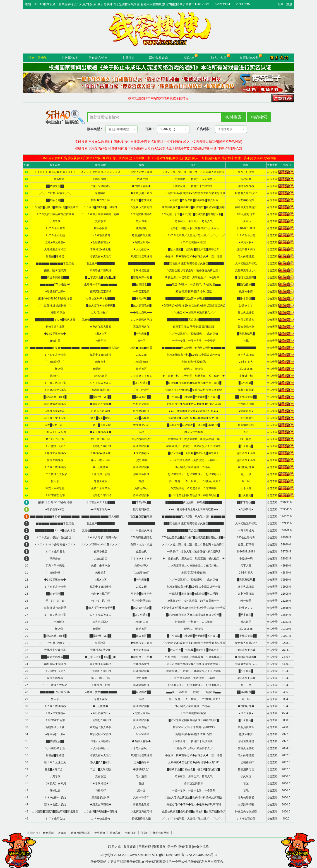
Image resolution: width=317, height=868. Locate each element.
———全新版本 (55, 179)
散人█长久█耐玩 (100, 418)
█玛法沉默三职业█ (55, 397)
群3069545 (246, 369)
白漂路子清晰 (246, 404)
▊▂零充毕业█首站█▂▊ (100, 277)
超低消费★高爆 (246, 249)
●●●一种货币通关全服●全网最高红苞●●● (194, 411)
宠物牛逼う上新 (55, 327)
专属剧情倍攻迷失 (141, 256)
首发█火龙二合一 (55, 425)
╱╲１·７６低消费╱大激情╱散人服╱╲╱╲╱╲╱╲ (195, 235)
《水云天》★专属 (55, 432)
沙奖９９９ (246, 306)
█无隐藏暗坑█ (246, 334)
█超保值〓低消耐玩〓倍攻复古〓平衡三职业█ (194, 383)
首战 (246, 341)
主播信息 (128, 58)
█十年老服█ (141, 334)
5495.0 (286, 692)
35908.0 (286, 587)
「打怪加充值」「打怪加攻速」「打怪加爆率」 (194, 474)
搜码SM (189, 58)
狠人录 (55, 481)
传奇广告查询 (38, 58)
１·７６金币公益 (55, 235)
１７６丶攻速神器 (55, 467)
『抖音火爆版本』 (101, 186)
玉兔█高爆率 (141, 418)
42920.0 (286, 566)
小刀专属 (55, 221)
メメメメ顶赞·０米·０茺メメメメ (100, 172)
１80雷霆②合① (55, 495)
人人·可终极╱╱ (100, 313)
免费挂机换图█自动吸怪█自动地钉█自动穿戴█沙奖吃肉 (196, 207)
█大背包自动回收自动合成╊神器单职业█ (194, 495)
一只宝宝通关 (141, 292)
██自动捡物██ (246, 284)
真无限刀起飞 (141, 327)
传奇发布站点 (98, 58)
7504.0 (286, 650)
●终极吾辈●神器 (55, 411)
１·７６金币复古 (55, 228)
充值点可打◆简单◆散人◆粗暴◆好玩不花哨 (194, 404)
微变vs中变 (246, 292)
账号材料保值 (141, 411)
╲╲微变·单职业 (55, 313)
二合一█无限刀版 (101, 425)
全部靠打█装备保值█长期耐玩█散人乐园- (194, 594)
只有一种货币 (141, 390)
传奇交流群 (201, 847)
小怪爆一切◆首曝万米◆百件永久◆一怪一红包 (194, 256)
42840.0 (286, 573)
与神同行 (101, 341)
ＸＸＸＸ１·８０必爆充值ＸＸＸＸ (55, 172)
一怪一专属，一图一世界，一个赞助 (194, 341)
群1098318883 (246, 228)
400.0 (286, 819)
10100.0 (286, 629)
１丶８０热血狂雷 (55, 383)
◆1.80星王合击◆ (55, 334)
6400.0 (286, 664)
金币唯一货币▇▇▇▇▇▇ (101, 284)
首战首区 (246, 179)
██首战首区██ (141, 397)
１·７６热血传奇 (100, 235)
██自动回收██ (141, 284)
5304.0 (286, 699)
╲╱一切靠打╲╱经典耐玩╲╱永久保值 (194, 334)
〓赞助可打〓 (246, 467)
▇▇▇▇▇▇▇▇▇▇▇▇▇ (141, 263)
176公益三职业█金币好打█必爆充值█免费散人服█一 (194, 214)
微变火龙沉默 (246, 355)
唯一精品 (246, 439)
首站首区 (141, 369)
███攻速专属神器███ (55, 277)
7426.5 (286, 657)
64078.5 (286, 537)
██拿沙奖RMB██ (100, 397)
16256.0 (286, 601)
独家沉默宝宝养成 (101, 292)
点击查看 (272, 172)
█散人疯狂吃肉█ (141, 306)
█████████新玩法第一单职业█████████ (194, 299)
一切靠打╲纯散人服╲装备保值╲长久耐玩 (194, 228)
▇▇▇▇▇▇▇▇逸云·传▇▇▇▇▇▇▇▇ (56, 348)
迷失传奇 (100, 833)
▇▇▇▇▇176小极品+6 (55, 284)
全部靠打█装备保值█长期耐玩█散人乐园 (194, 200)
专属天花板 (101, 481)
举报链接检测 (249, 58)
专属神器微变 (141, 270)
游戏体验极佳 (141, 474)
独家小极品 (101, 228)
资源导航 (159, 847)
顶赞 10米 (141, 460)
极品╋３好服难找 (101, 355)
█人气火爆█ (246, 383)
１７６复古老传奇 (55, 355)
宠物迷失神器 (246, 186)
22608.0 (286, 594)
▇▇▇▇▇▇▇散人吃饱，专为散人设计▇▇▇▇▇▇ (195, 348)
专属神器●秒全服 (100, 249)
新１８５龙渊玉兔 (55, 418)
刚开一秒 (246, 474)
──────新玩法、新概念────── (194, 369)
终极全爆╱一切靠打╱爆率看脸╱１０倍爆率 (194, 446)
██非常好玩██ (141, 299)
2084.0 (286, 748)
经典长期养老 (246, 390)
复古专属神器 (55, 460)
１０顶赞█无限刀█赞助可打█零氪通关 (55, 207)
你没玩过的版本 (194, 432)
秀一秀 (172, 847)
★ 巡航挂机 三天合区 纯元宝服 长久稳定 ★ (194, 376)
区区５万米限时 (101, 411)
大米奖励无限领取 (246, 263)
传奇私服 (48, 833)
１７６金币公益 (246, 235)
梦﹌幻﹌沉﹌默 (55, 439)
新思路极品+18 (101, 390)
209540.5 (286, 509)
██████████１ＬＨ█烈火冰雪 (55, 320)
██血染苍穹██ (55, 200)
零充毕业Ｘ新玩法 (101, 270)
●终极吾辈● (246, 411)
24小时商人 (246, 362)
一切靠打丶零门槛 (101, 446)
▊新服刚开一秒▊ (141, 277)
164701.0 (286, 530)
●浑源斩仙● (246, 509)
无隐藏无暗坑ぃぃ (246, 270)
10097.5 (286, 636)
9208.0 (286, 643)
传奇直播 (185, 847)
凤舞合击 (55, 376)
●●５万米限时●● (100, 509)
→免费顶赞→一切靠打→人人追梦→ (194, 179)
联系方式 (115, 847)
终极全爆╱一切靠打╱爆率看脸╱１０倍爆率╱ (194, 277)
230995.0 (286, 502)
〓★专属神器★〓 (101, 432)
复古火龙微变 (246, 313)
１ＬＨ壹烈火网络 (141, 320)
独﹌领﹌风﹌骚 (101, 439)
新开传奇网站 (161, 833)
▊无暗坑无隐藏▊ (246, 277)
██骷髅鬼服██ (55, 186)
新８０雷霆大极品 (55, 404)
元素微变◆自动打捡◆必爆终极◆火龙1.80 (194, 418)
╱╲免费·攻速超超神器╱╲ (55, 306)
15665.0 (286, 608)
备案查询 (130, 847)
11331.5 (286, 622)
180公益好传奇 (246, 214)
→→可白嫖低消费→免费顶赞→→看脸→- (194, 460)
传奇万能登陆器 (80, 833)
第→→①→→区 (101, 460)
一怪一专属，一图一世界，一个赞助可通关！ (194, 481)
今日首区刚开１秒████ (101, 299)
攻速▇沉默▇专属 (141, 348)
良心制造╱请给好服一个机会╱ (194, 467)
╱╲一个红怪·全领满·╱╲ (55, 193)
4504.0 (286, 713)
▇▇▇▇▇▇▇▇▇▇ (246, 348)
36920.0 (286, 580)
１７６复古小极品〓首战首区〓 (55, 214)
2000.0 (286, 776)
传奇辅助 (131, 833)
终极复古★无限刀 (101, 256)
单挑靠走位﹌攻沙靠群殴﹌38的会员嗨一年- (194, 601)
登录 (281, 4)
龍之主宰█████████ (101, 263)
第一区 (141, 341)
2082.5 (286, 755)
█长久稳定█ (246, 446)
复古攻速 (101, 221)
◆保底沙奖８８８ (141, 193)
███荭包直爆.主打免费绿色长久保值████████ (194, 263)
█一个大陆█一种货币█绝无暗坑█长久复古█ (194, 397)
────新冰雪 (55, 369)
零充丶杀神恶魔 (55, 488)
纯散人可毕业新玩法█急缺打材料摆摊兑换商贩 (194, 390)
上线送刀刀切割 (101, 474)
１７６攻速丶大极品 (55, 474)
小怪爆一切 (246, 376)
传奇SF (196, 862)
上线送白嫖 (141, 179)
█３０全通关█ (141, 383)
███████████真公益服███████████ (194, 320)
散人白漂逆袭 (246, 256)
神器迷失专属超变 (246, 207)
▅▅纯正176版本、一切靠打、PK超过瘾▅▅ (194, 284)
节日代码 (145, 847)
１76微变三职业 (55, 446)
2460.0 (286, 727)
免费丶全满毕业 (101, 488)
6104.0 (286, 671)
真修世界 (55, 341)
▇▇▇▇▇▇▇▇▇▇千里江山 (55, 263)
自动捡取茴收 (141, 446)
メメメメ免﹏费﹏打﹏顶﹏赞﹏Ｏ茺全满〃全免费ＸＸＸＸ (197, 172)
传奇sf (144, 833)
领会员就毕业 (246, 327)
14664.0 (286, 615)
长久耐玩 (246, 221)
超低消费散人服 (141, 235)
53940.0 (286, 545)
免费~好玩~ (141, 488)
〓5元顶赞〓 (100, 467)
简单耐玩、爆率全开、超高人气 (194, 221)
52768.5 (286, 552)
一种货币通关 (246, 320)
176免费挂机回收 (141, 214)
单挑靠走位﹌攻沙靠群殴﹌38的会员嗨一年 (194, 439)
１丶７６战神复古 (101, 383)
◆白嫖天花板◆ (141, 186)
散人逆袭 (141, 221)
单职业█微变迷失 (141, 200)
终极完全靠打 (141, 404)
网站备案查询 (158, 58)
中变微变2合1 (141, 425)
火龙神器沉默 (246, 200)
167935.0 (286, 523)
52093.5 (286, 559)
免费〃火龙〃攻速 (141, 172)
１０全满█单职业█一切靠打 (100, 207)
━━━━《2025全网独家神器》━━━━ (194, 242)
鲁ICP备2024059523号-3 (199, 855)
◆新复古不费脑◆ (101, 404)
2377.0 (286, 734)
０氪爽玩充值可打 (141, 207)
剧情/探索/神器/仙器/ (194, 362)
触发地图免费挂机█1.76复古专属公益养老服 (194, 355)
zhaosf (62, 833)
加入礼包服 (219, 58)
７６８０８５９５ (141, 376)
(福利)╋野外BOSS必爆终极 (55, 299)
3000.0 (286, 720)
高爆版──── (101, 369)
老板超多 (101, 362)
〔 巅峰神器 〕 (55, 362)
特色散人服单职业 (246, 193)
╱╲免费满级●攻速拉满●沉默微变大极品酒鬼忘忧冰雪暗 (196, 193)
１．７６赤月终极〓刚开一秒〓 (101, 214)
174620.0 (286, 516)
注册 (289, 4)
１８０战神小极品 (55, 390)
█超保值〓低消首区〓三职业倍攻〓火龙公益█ (194, 615)
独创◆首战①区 (101, 200)
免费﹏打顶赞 (246, 172)
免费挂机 (141, 228)
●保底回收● (246, 242)
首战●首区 (100, 334)
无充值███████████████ (101, 320)
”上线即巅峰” (141, 362)
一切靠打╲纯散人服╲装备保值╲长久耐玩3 (194, 552)
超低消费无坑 (246, 425)
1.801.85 (141, 355)
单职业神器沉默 (141, 439)
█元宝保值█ (246, 615)
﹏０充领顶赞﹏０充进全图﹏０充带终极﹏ (194, 488)
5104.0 (286, 706)
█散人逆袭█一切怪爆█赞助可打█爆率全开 (194, 249)
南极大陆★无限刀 (55, 270)
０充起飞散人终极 (101, 327)
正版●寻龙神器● (55, 242)
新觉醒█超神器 (55, 256)
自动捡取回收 (141, 467)
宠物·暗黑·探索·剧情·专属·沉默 (194, 292)
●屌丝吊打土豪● (55, 292)
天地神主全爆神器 (55, 249)
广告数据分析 (68, 58)
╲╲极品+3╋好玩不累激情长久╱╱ (194, 313)
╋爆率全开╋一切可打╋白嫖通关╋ (194, 186)
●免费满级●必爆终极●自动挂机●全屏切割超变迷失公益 (195, 306)
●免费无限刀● (141, 242)
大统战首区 (101, 376)
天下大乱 (246, 488)
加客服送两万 (101, 179)
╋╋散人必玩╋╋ (141, 313)
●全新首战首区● (101, 242)
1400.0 (286, 812)
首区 (246, 432)
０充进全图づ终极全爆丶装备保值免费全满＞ (194, 270)
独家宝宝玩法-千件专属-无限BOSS (194, 327)
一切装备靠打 (246, 418)
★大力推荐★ (141, 249)
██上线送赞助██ (246, 397)
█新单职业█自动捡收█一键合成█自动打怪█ (194, 425)
